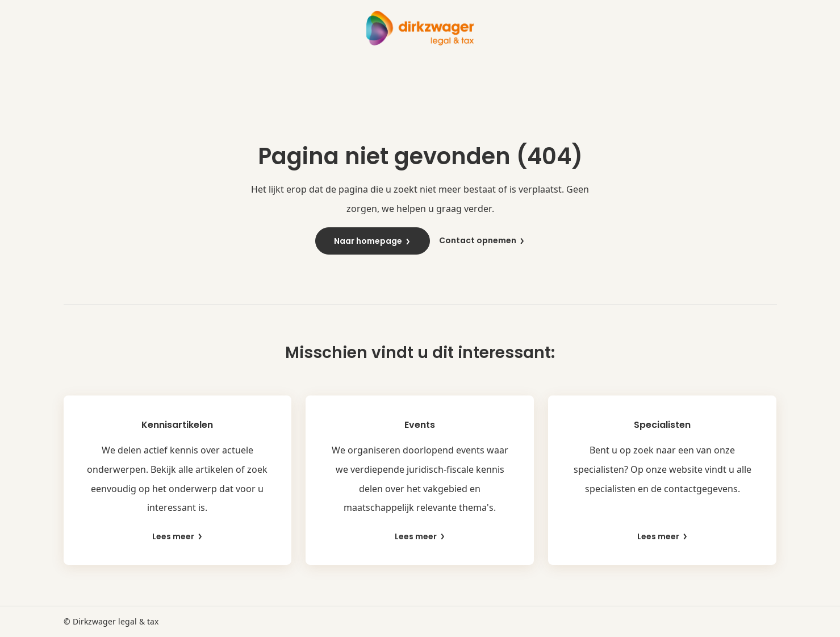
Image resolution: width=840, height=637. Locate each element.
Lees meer (178, 537)
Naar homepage (373, 241)
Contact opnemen (482, 241)
